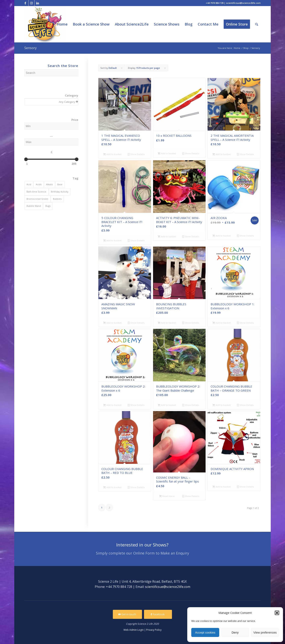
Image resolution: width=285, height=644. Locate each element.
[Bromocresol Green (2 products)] (37, 199)
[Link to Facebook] (25, 3)
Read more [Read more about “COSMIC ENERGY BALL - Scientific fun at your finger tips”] (167, 496)
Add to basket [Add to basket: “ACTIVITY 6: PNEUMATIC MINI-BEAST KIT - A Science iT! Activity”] (167, 236)
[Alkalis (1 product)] (49, 185)
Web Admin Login (134, 630)
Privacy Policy (154, 630)
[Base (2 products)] (60, 185)
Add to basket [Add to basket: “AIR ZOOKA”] (222, 236)
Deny (235, 632)
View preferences (265, 632)
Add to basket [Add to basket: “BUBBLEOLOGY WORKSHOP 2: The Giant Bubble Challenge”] (167, 405)
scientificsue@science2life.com (168, 587)
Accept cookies (205, 632)
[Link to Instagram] (31, 3)
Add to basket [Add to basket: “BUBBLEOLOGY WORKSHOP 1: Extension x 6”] (222, 323)
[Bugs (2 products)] (48, 206)
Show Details (136, 154)
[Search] (257, 24)
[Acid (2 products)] (29, 185)
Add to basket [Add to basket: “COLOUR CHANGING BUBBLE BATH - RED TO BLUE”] (112, 487)
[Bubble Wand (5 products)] (34, 206)
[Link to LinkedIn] (38, 3)
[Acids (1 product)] (39, 185)
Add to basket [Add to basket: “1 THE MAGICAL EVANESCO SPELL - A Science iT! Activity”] (112, 154)
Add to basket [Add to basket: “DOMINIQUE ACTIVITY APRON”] (222, 487)
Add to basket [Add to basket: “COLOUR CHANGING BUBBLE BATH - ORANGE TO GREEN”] (222, 405)
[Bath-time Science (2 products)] (36, 192)
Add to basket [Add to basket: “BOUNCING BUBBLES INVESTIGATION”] (167, 323)
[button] (277, 613)
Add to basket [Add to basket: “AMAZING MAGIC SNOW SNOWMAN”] (112, 323)
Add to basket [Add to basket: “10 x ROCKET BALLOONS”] (167, 153)
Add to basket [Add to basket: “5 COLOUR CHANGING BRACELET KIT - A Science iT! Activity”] (112, 240)
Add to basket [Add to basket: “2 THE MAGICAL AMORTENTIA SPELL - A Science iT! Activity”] (222, 154)
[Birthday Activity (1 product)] (60, 192)
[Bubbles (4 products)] (57, 199)
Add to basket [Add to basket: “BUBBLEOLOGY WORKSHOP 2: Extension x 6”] (112, 405)
